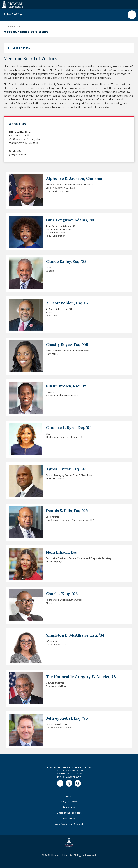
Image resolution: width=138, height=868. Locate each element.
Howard (69, 796)
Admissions (69, 807)
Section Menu (21, 48)
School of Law (13, 15)
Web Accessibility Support (69, 824)
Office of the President (69, 813)
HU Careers (69, 818)
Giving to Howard (69, 802)
